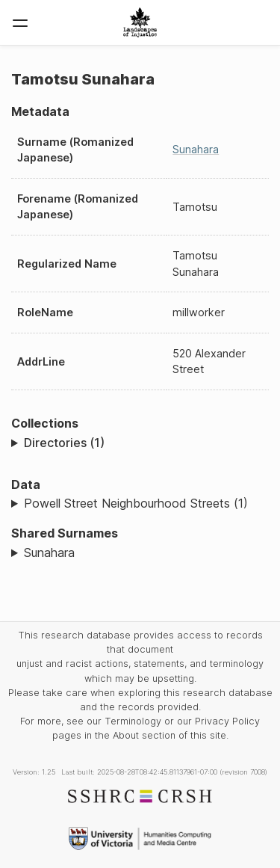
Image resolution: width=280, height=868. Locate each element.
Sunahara (196, 149)
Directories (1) (64, 443)
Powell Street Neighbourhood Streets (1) (136, 503)
